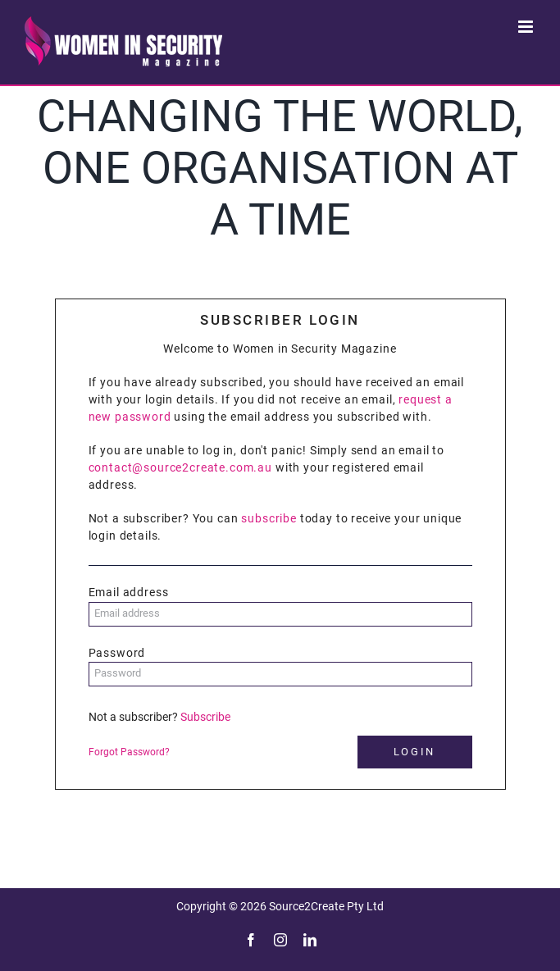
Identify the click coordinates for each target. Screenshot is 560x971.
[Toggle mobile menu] (527, 27)
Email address (129, 592)
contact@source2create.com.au (181, 467)
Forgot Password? (129, 752)
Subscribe (205, 717)
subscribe (269, 518)
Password (117, 653)
